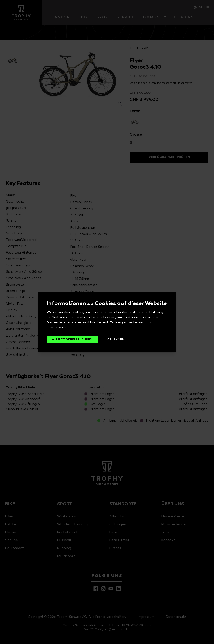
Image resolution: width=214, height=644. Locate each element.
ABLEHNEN (116, 340)
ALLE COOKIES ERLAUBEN (72, 340)
